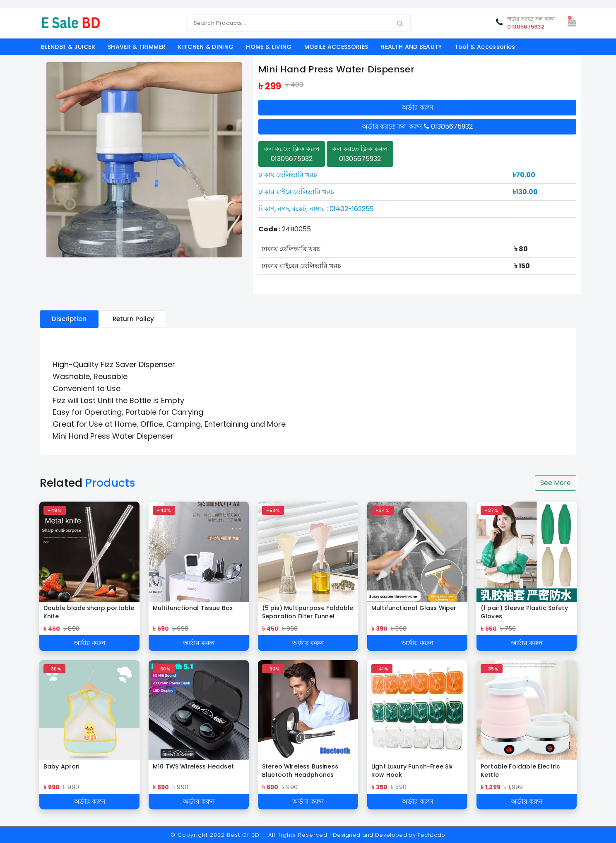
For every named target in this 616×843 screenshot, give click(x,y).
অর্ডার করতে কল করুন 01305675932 (417, 126)
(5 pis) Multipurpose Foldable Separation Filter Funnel (308, 612)
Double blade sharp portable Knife (89, 612)
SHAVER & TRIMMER (137, 47)
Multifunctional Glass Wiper (414, 608)
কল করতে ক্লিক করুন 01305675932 (292, 154)
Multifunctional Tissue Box (193, 608)
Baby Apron (62, 766)
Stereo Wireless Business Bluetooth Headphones (300, 771)
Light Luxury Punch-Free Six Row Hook (412, 771)
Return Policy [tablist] (133, 319)
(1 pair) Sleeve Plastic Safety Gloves (524, 612)
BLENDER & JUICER (68, 47)
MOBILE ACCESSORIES (336, 47)
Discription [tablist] (69, 319)
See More (556, 483)
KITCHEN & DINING (206, 47)
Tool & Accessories (485, 47)
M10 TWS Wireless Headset (193, 766)
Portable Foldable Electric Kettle (520, 771)
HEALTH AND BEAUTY (411, 47)
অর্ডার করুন (417, 107)
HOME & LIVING (269, 47)
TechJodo (431, 835)
